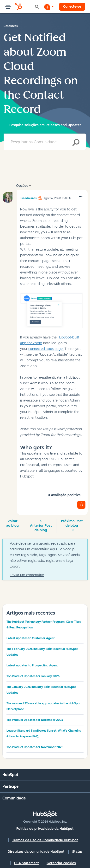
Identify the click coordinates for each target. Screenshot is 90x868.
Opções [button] (22, 186)
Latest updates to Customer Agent (31, 638)
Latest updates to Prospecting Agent (32, 665)
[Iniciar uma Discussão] (49, 7)
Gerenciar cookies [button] (61, 863)
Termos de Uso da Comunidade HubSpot (45, 840)
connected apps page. (46, 349)
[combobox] (45, 142)
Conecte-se (72, 7)
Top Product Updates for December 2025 (35, 720)
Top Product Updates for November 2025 (35, 747)
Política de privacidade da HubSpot (45, 829)
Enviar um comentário (27, 575)
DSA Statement (27, 863)
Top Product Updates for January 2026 (33, 676)
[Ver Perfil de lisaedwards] (28, 198)
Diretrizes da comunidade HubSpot (36, 852)
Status (77, 852)
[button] (81, 197)
